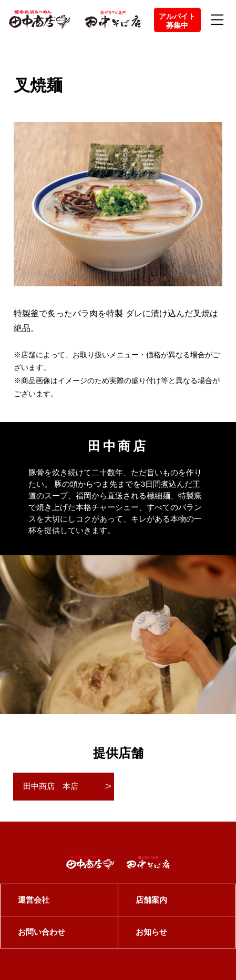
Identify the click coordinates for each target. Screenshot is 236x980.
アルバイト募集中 (177, 21)
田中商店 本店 (51, 786)
